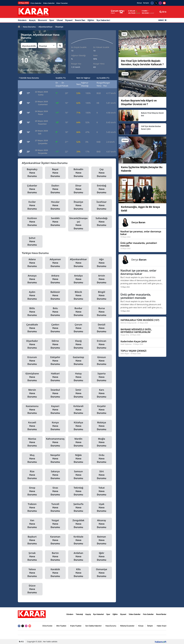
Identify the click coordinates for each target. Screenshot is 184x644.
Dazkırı (55, 189)
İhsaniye (58, 27)
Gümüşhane (32, 377)
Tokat (102, 491)
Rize (32, 475)
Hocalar (55, 205)
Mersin (32, 393)
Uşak (102, 508)
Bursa (102, 312)
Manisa (32, 442)
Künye (139, 3)
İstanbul (55, 393)
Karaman (55, 540)
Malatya (102, 426)
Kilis (78, 573)
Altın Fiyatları (61, 626)
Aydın (32, 295)
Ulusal (60, 20)
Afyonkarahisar (45, 27)
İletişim (146, 3)
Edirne (55, 344)
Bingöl (102, 295)
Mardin (78, 442)
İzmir (78, 393)
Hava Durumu (28, 27)
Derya (138, 222)
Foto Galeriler (36, 3)
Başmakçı (32, 173)
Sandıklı (55, 222)
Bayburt (32, 540)
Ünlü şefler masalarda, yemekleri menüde (136, 296)
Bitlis (32, 312)
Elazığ (78, 344)
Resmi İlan (80, 20)
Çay (102, 173)
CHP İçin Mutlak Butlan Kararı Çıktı (151, 128)
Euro (145, 11)
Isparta (102, 377)
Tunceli (55, 508)
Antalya (78, 279)
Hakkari (55, 377)
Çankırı (55, 328)
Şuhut (32, 241)
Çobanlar (32, 189)
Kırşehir (102, 410)
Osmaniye (102, 573)
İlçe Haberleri (103, 20)
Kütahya (78, 426)
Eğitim (91, 20)
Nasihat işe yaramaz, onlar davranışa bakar (138, 272)
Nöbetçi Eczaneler (127, 626)
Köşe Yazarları (62, 3)
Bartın (55, 556)
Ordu (102, 459)
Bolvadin (78, 173)
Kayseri (55, 410)
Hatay (78, 377)
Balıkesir (55, 295)
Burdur (78, 312)
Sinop (32, 491)
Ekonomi (42, 20)
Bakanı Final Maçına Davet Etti (152, 114)
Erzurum (32, 361)
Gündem (22, 20)
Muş (32, 459)
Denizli (102, 328)
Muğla (102, 442)
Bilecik (78, 295)
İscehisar (102, 205)
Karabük (55, 573)
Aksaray (102, 524)
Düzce (32, 589)
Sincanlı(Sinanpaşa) (78, 223)
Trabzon (32, 508)
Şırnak (32, 556)
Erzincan (102, 344)
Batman (102, 540)
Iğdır (102, 556)
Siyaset (69, 20)
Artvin (102, 279)
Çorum (78, 328)
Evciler (32, 205)
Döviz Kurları (47, 626)
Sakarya (55, 475)
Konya (55, 426)
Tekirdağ (78, 491)
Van (32, 524)
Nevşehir (55, 459)
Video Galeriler (49, 3)
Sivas (55, 491)
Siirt (102, 475)
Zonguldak (78, 524)
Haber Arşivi (162, 626)
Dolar (132, 11)
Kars (102, 393)
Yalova (32, 573)
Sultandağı (102, 222)
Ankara (55, 279)
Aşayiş (32, 20)
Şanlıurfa (78, 508)
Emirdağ (102, 189)
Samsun (78, 475)
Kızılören (32, 222)
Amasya (32, 279)
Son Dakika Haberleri (93, 626)
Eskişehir (55, 361)
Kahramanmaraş (55, 442)
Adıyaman (55, 263)
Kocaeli (32, 426)
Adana (32, 263)
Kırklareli (78, 410)
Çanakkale (32, 328)
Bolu (55, 312)
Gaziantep (78, 361)
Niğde (78, 459)
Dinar (78, 189)
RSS (21, 642)
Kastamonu (32, 410)
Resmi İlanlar (161, 614)
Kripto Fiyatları (76, 626)
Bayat (55, 173)
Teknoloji (79, 614)
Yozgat (55, 524)
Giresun (102, 361)
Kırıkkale (78, 540)
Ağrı (102, 263)
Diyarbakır (32, 344)
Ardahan (78, 556)
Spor (52, 20)
